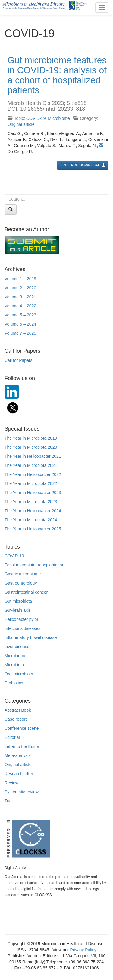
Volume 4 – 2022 (20, 306)
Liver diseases (18, 647)
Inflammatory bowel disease (31, 637)
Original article (21, 124)
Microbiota (14, 665)
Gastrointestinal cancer (26, 592)
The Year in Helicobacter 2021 (33, 456)
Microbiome (59, 118)
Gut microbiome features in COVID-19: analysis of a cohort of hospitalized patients (57, 75)
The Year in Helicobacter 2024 (33, 511)
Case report (16, 719)
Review (11, 783)
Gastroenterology (21, 583)
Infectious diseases (22, 628)
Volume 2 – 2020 (20, 288)
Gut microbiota (18, 601)
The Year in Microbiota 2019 (31, 438)
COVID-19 (36, 118)
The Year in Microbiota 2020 (31, 447)
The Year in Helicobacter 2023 (33, 493)
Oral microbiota (19, 674)
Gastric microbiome (23, 574)
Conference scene (22, 728)
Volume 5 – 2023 (20, 315)
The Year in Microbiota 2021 (31, 465)
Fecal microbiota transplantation (34, 565)
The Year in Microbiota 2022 (31, 483)
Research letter (19, 774)
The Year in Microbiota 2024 (31, 520)
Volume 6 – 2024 (20, 324)
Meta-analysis (17, 755)
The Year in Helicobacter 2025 (33, 529)
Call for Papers (19, 360)
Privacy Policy (83, 950)
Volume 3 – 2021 (20, 297)
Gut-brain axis (18, 610)
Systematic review (22, 792)
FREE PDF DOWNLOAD (83, 165)
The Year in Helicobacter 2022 (33, 474)
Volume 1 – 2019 (20, 279)
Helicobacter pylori (22, 619)
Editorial (12, 737)
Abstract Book (18, 710)
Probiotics (14, 683)
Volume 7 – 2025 (20, 333)
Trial (9, 801)
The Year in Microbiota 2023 (31, 502)
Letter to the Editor (22, 746)
